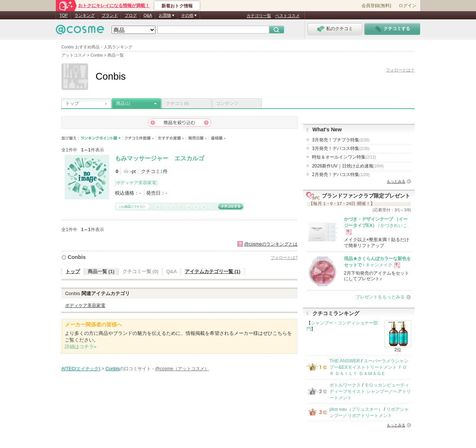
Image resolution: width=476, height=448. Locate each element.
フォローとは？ (400, 70)
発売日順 (198, 138)
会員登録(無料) (376, 6)
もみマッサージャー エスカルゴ (160, 158)
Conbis (77, 257)
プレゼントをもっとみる (380, 297)
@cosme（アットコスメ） (182, 369)
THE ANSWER (345, 361)
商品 (123, 103)
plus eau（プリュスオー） (356, 409)
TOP (64, 15)
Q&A (148, 15)
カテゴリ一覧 (259, 16)
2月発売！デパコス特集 (341, 175)
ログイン (408, 6)
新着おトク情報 (177, 6)
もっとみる (396, 181)
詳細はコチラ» (81, 347)
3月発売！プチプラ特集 (341, 140)
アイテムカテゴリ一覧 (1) (213, 271)
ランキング (85, 15)
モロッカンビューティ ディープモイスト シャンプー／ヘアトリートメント (370, 392)
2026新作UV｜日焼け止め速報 (348, 166)
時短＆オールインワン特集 (344, 157)
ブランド (110, 15)
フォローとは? (284, 257)
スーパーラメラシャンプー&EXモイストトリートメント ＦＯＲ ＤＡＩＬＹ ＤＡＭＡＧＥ (369, 367)
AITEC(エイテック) (81, 369)
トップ (72, 103)
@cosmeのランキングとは (271, 244)
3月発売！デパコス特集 (341, 148)
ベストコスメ (287, 16)
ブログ (131, 15)
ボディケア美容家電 (136, 183)
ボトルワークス (345, 385)
